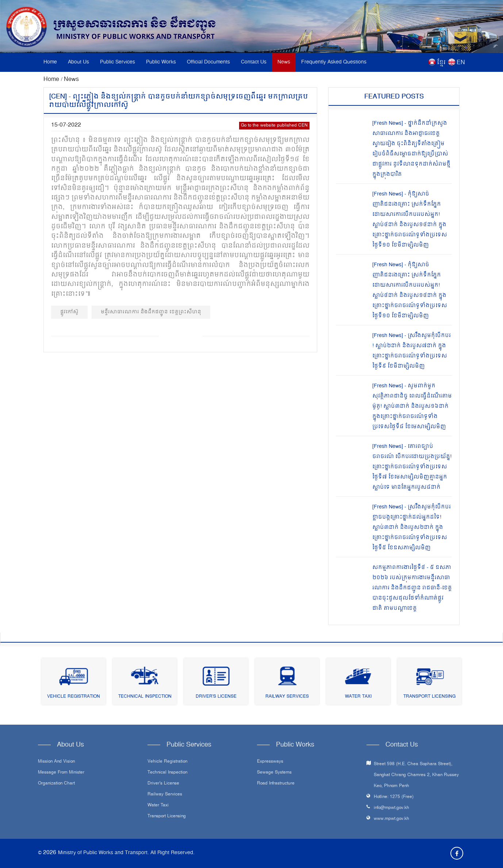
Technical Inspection (145, 697)
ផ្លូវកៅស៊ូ (69, 312)
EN (461, 63)
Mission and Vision (56, 762)
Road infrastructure (276, 784)
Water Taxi (358, 697)
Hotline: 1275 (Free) (394, 797)
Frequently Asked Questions (334, 62)
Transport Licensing (429, 697)
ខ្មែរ (441, 63)
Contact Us (254, 62)
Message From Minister (61, 773)
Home (50, 62)
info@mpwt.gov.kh (391, 808)
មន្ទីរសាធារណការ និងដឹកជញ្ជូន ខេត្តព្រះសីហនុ (151, 312)
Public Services (118, 62)
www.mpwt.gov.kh (391, 819)
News (284, 62)
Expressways (270, 762)
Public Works (161, 62)
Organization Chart (56, 784)
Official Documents (208, 62)
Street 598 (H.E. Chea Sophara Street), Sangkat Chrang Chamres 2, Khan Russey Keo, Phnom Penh (416, 775)
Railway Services (287, 697)
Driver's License (216, 697)
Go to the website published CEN (274, 126)
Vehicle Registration (74, 697)
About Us (78, 62)
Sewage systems (274, 773)
